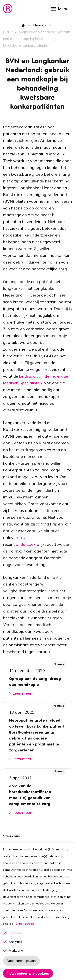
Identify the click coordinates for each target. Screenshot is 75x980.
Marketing (16, 961)
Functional (16, 944)
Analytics (15, 952)
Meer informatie (26, 934)
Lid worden (16, 844)
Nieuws (40, 25)
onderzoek (26, 544)
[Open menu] (61, 8)
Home (23, 25)
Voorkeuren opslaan (21, 971)
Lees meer (22, 693)
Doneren (14, 851)
